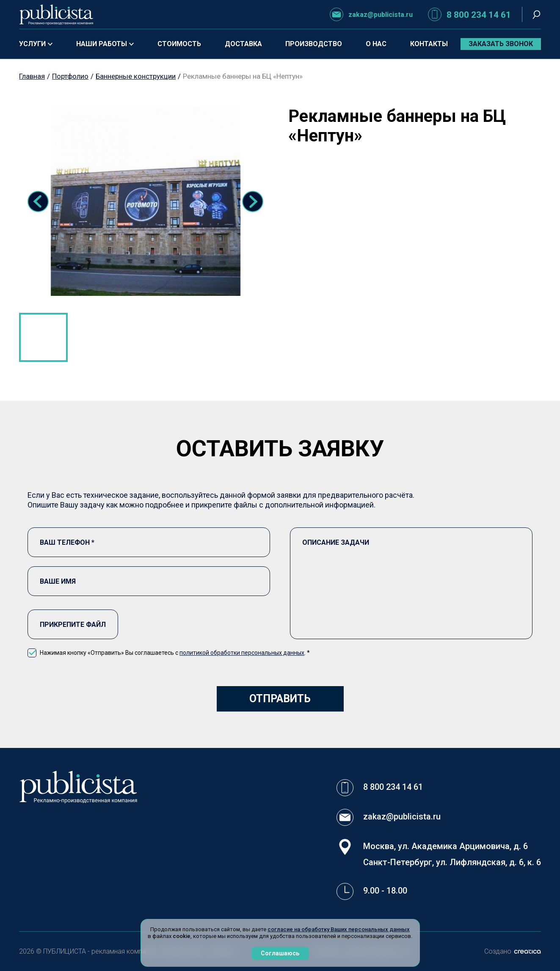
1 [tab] (43, 337)
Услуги (36, 44)
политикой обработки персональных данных (242, 653)
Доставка (243, 44)
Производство (314, 44)
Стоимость (179, 44)
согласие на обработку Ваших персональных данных (339, 929)
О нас (376, 44)
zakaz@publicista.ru (371, 14)
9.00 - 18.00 (385, 891)
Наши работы (105, 44)
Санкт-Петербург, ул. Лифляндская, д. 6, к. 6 (452, 862)
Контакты (429, 44)
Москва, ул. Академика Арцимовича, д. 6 (446, 846)
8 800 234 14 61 (469, 14)
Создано (513, 951)
